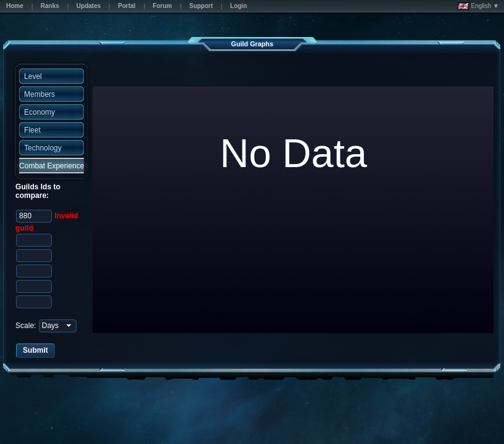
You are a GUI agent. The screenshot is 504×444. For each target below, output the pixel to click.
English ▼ (478, 6)
